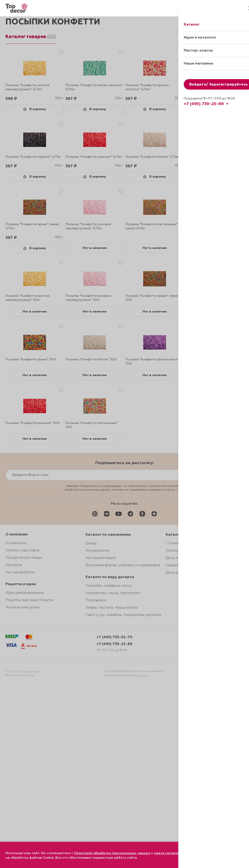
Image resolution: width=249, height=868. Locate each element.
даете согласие (167, 853)
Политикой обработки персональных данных (112, 853)
